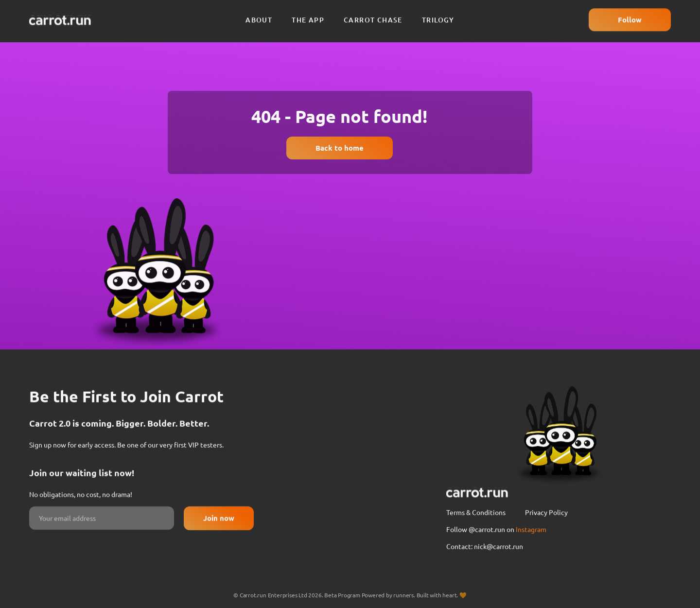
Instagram (531, 556)
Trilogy (438, 15)
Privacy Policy (546, 539)
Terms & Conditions (476, 539)
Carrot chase (373, 15)
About (259, 15)
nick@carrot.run (499, 573)
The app (308, 15)
